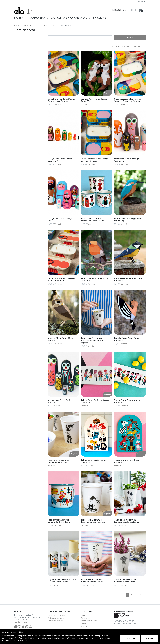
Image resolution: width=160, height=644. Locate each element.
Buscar (130, 38)
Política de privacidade (57, 618)
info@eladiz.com (21, 622)
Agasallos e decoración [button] (69, 18)
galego (141, 2)
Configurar (130, 638)
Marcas (84, 626)
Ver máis (58, 105)
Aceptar (149, 638)
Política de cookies (55, 621)
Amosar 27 (138, 46)
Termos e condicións (56, 615)
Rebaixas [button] (100, 18)
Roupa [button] (19, 18)
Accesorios (85, 618)
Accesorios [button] (38, 18)
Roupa (84, 615)
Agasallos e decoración (49, 26)
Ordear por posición (121, 46)
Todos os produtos (29, 26)
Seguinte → (139, 595)
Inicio (16, 26)
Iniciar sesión (119, 10)
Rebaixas (85, 624)
